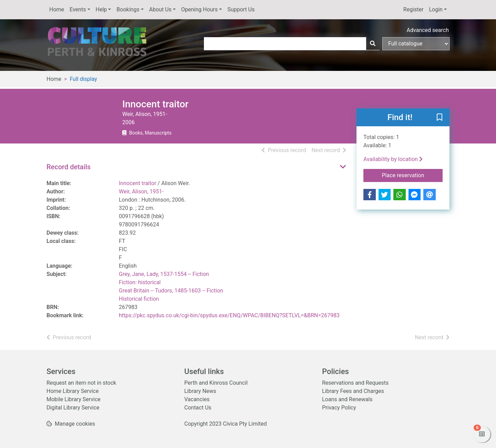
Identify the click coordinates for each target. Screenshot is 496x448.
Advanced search (428, 30)
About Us (160, 9)
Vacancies (197, 399)
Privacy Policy (339, 408)
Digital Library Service (73, 408)
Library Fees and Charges (353, 391)
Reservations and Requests (355, 383)
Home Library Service (73, 391)
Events (78, 9)
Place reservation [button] (412, 175)
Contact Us (198, 408)
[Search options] (416, 44)
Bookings (128, 9)
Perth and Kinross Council (216, 383)
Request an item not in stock (81, 383)
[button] (440, 118)
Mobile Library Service (74, 399)
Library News (200, 391)
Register (414, 9)
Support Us (241, 9)
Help (101, 9)
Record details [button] (69, 167)
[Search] (373, 44)
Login (436, 9)
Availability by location (393, 159)
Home (57, 9)
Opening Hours (199, 9)
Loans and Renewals (347, 399)
